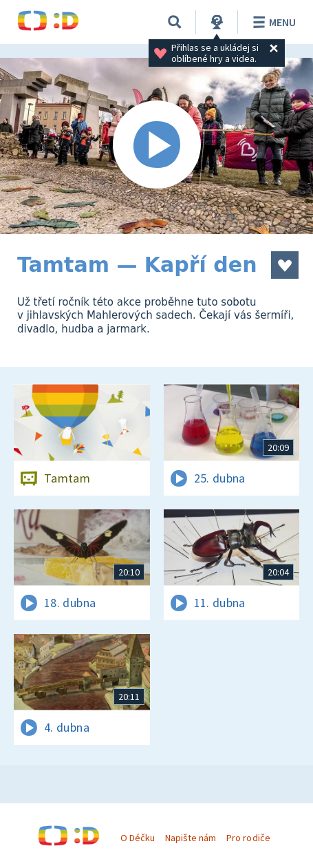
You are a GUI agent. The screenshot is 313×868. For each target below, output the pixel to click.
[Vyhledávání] (175, 22)
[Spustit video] (156, 146)
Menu (272, 22)
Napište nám (191, 838)
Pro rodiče (248, 838)
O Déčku (138, 838)
